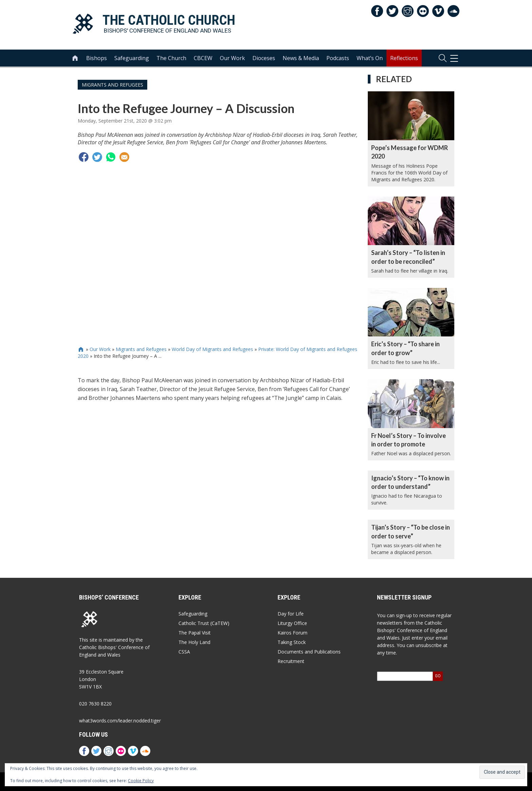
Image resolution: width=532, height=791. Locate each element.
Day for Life (291, 614)
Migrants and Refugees (112, 85)
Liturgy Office (292, 623)
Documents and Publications (309, 652)
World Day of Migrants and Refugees (212, 349)
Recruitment (291, 661)
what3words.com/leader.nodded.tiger (120, 721)
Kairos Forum (292, 633)
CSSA (184, 652)
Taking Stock (292, 642)
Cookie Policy (141, 781)
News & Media (301, 58)
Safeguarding (132, 58)
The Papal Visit (195, 633)
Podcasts (338, 58)
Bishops (97, 58)
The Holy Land (194, 642)
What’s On (370, 58)
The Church (171, 58)
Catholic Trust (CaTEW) (204, 623)
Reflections (404, 58)
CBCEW (203, 58)
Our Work (232, 58)
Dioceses (264, 58)
